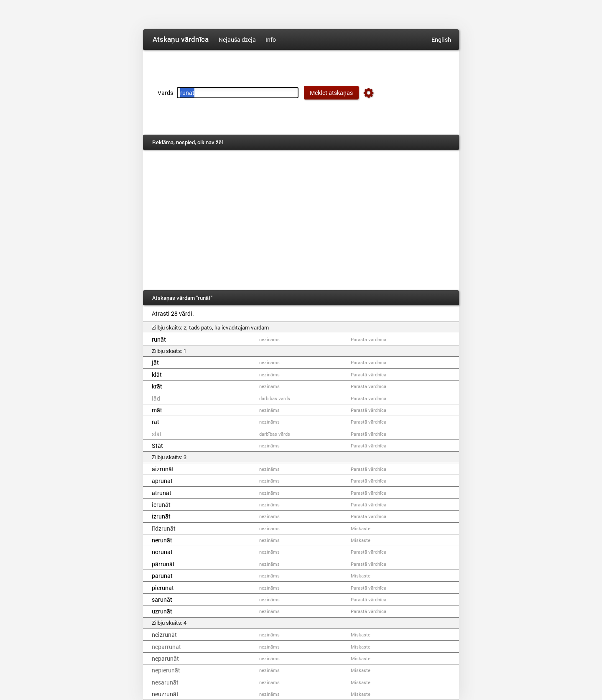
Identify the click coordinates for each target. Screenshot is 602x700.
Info (271, 40)
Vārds (165, 93)
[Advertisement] (301, 220)
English (441, 40)
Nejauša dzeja (237, 40)
